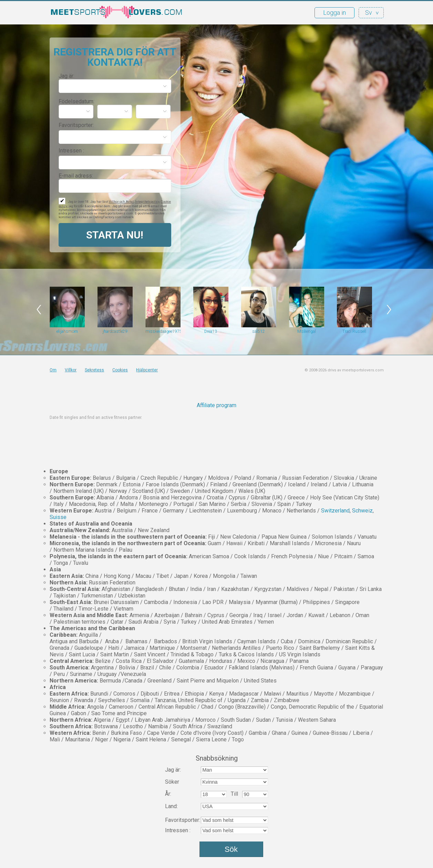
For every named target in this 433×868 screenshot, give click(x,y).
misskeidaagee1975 (163, 331)
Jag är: (66, 76)
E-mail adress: (76, 176)
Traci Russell (354, 331)
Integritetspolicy (147, 202)
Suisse (58, 517)
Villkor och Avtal (121, 202)
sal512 (259, 331)
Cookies (120, 370)
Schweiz (362, 511)
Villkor (71, 370)
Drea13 (211, 331)
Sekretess (94, 370)
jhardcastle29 (115, 331)
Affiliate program (216, 405)
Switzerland (335, 511)
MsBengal (307, 331)
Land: (171, 806)
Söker (172, 782)
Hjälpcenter (147, 370)
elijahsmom (67, 331)
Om (53, 370)
